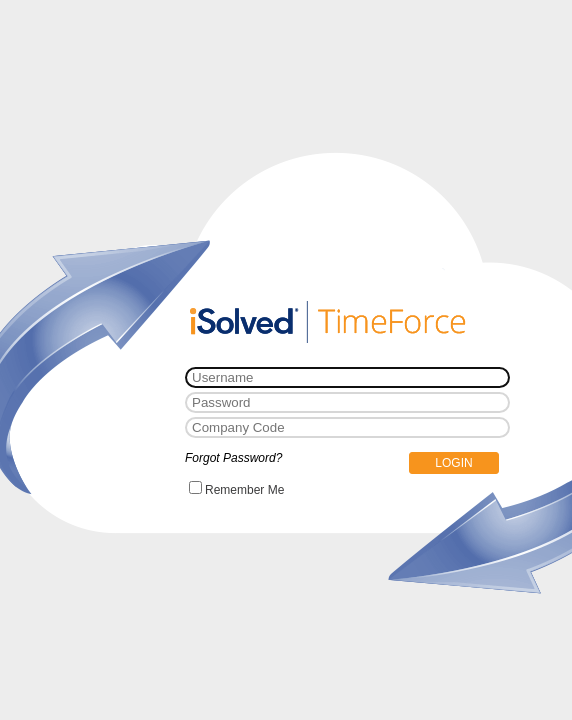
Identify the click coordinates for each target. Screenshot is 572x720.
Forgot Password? (233, 458)
